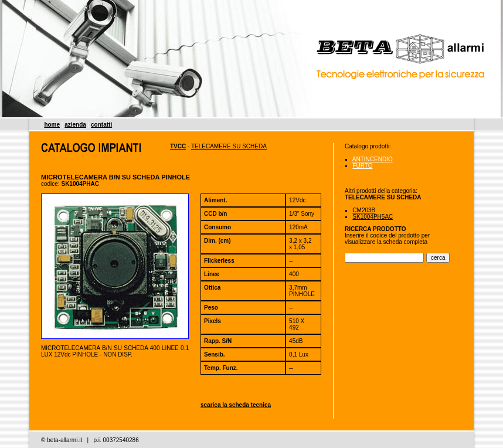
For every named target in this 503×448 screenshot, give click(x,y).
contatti (101, 125)
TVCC (178, 146)
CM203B (364, 210)
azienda (75, 125)
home (52, 125)
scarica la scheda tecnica (236, 405)
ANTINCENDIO (373, 159)
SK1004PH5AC (373, 217)
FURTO (362, 166)
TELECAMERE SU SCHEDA (229, 146)
